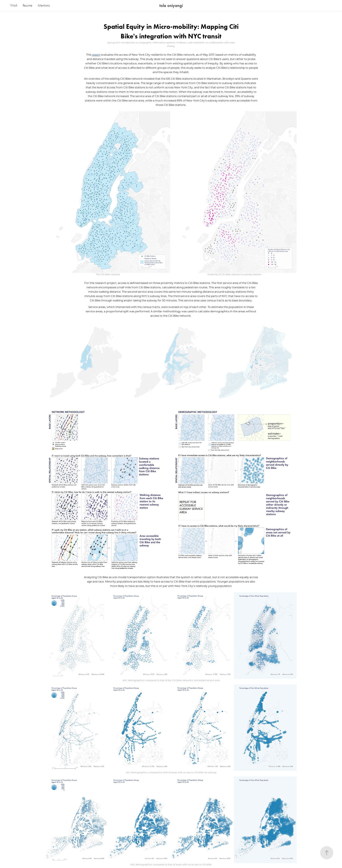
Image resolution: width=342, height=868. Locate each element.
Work (14, 5)
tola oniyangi (171, 5)
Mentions (44, 5)
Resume (27, 5)
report (96, 55)
